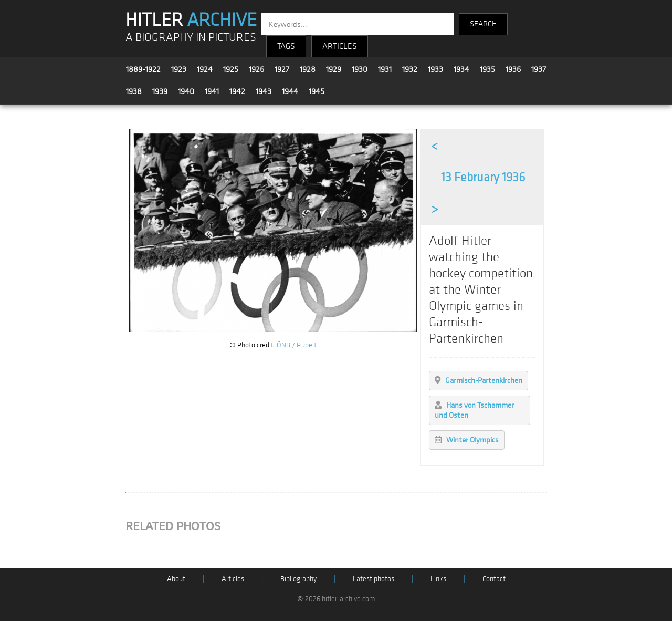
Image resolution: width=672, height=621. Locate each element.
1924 (205, 69)
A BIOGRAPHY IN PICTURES (191, 38)
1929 (334, 69)
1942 (237, 91)
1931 (385, 69)
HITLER (191, 20)
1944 (290, 91)
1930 (360, 69)
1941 (212, 91)
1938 (134, 91)
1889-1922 (143, 69)
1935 (487, 69)
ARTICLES (340, 46)
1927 (282, 69)
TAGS (286, 46)
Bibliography (298, 579)
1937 (539, 69)
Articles (233, 579)
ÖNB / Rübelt (297, 345)
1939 (160, 91)
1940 (186, 91)
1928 (308, 69)
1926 (256, 69)
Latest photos (374, 579)
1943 (264, 91)
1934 (461, 69)
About (176, 579)
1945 (317, 91)
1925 (231, 69)
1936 (513, 69)
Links (438, 579)
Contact (494, 579)
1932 (410, 69)
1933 (435, 69)
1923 (179, 69)
